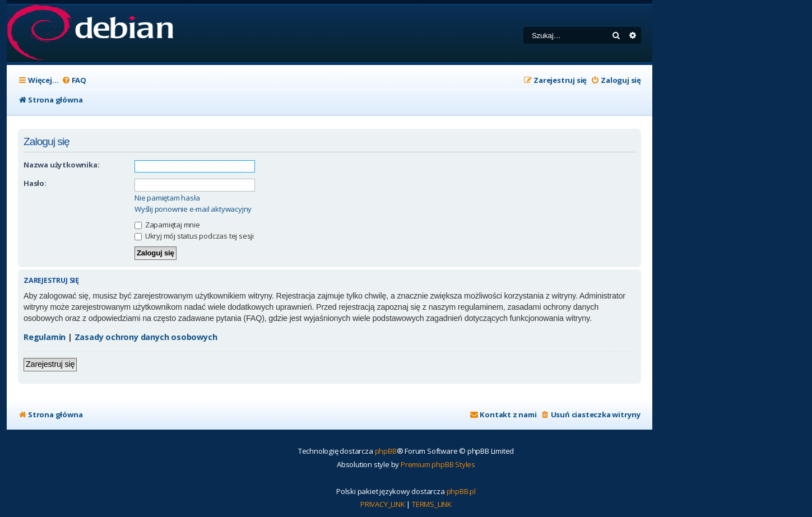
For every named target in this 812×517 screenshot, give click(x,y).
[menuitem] (74, 80)
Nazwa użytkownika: (61, 165)
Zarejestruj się (50, 364)
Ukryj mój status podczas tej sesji (194, 236)
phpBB (386, 451)
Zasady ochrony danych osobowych (146, 337)
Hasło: (35, 183)
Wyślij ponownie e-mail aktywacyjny (193, 209)
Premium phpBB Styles (438, 464)
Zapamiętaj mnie (167, 225)
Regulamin (45, 337)
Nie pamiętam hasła (167, 198)
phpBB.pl (461, 491)
